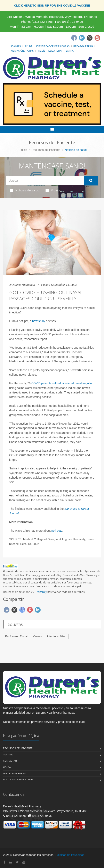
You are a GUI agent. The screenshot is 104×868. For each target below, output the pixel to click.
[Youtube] (97, 38)
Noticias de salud (25, 190)
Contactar (10, 761)
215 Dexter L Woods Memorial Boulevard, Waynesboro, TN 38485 (52, 17)
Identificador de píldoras (53, 46)
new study (39, 321)
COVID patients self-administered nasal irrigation (62, 383)
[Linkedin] (82, 38)
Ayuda (28, 46)
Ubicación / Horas (22, 51)
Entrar (70, 51)
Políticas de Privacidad (18, 780)
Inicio (24, 150)
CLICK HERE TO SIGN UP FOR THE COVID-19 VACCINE (52, 6)
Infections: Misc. (57, 636)
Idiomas (16, 46)
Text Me (8, 755)
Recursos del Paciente (46, 150)
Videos (53, 190)
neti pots (57, 531)
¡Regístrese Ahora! (50, 51)
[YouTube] (24, 862)
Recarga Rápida (83, 46)
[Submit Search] (91, 181)
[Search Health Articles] (45, 180)
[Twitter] (90, 38)
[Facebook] (74, 38)
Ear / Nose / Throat (16, 636)
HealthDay (41, 592)
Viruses (37, 636)
